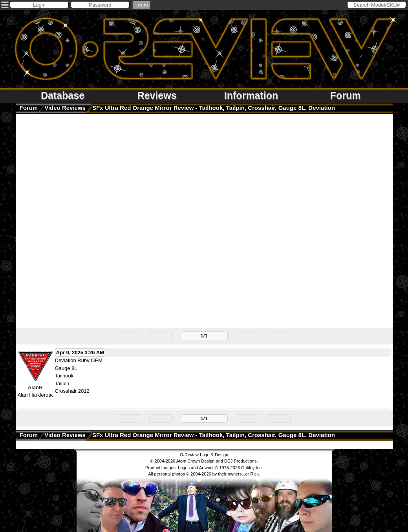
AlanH (35, 387)
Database (63, 95)
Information (251, 95)
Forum (346, 95)
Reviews (157, 95)
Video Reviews (65, 108)
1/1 (204, 336)
